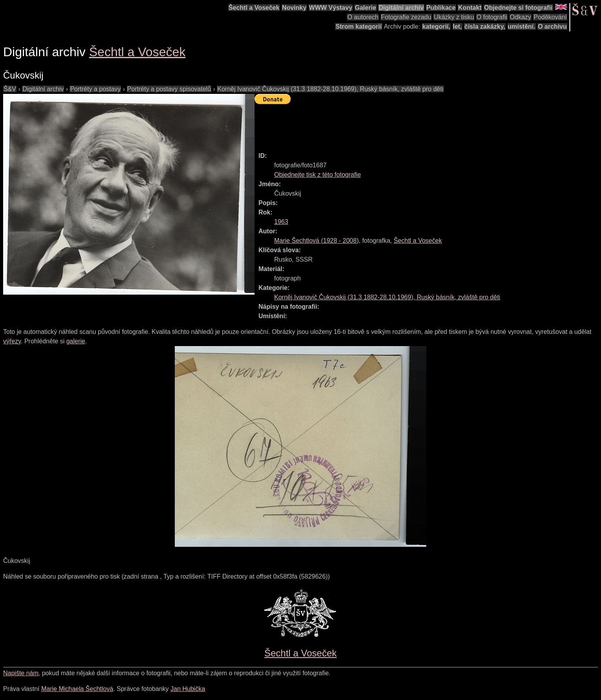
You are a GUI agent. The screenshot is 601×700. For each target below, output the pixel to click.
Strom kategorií (358, 27)
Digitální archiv (401, 8)
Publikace (441, 8)
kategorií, (436, 27)
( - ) (316, 241)
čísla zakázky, (485, 27)
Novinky (294, 8)
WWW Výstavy (331, 8)
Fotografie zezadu (406, 17)
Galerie (365, 8)
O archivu (552, 27)
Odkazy (520, 17)
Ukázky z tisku (454, 17)
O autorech (363, 17)
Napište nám (21, 673)
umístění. (522, 27)
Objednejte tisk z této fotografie (318, 175)
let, (457, 27)
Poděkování (550, 17)
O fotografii (492, 17)
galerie (76, 341)
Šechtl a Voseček (254, 8)
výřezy (12, 341)
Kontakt (470, 8)
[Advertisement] (398, 125)
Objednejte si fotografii (518, 8)
